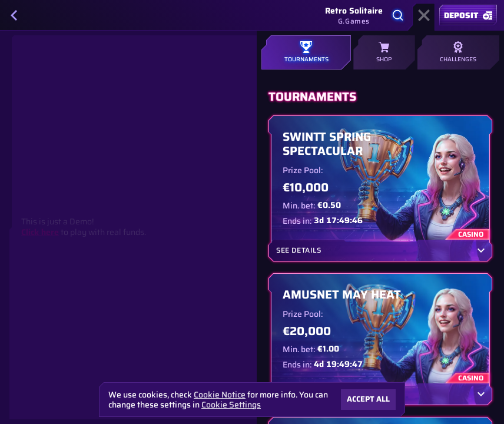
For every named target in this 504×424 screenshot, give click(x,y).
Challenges (458, 52)
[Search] (398, 15)
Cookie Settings (231, 405)
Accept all (368, 399)
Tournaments (306, 52)
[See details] (481, 250)
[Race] (424, 15)
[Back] (14, 15)
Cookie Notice (220, 395)
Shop (384, 52)
